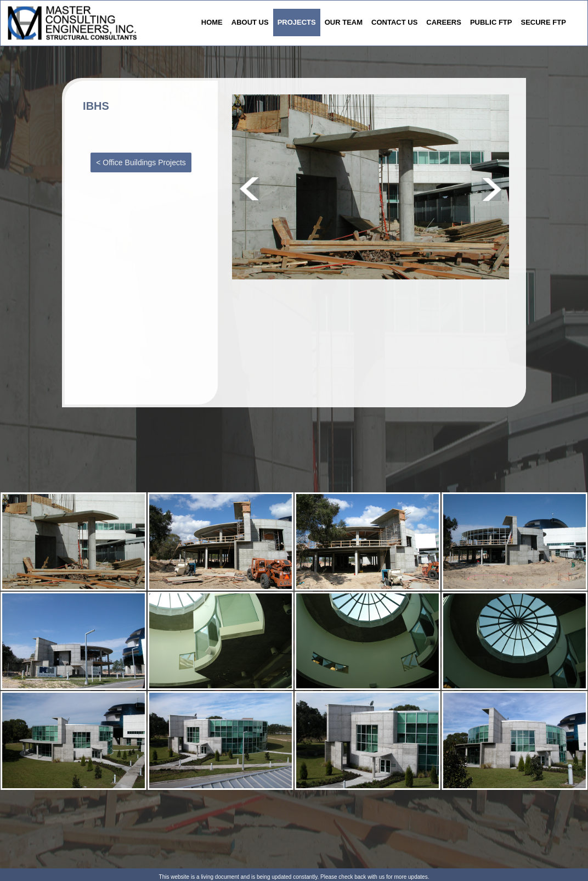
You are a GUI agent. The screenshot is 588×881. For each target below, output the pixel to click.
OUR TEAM (344, 22)
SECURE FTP (543, 22)
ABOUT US (250, 22)
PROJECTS (297, 22)
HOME (212, 22)
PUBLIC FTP (491, 22)
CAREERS (444, 22)
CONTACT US (394, 22)
